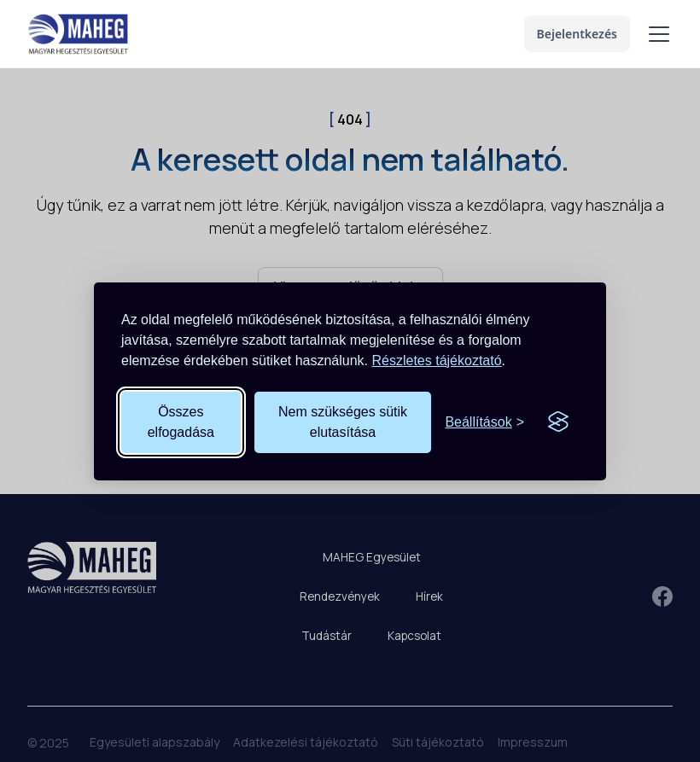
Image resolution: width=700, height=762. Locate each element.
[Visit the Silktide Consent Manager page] (558, 422)
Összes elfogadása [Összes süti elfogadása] (181, 422)
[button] (656, 34)
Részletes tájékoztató (437, 361)
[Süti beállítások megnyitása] (484, 422)
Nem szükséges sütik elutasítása (343, 422)
